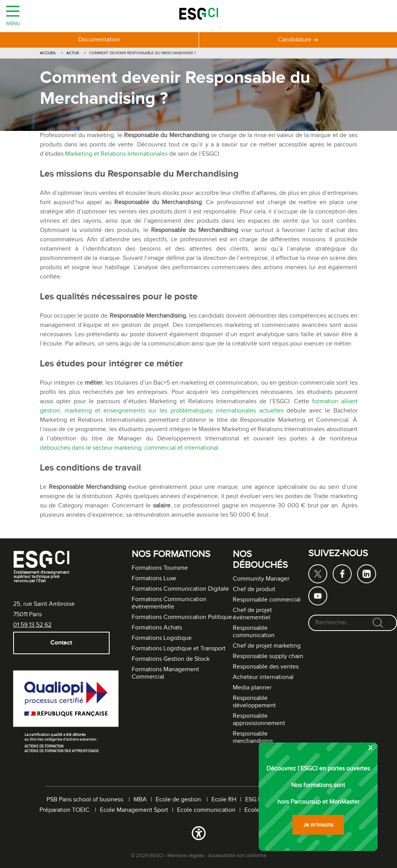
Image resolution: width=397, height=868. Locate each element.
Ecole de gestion (179, 800)
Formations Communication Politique (182, 617)
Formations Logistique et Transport (179, 649)
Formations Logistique (162, 638)
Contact (61, 643)
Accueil (48, 53)
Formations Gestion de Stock (171, 659)
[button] (198, 835)
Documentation (99, 40)
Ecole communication (206, 810)
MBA (140, 800)
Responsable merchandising (253, 737)
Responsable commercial (267, 600)
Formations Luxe (154, 578)
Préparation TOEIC (65, 810)
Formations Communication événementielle (169, 603)
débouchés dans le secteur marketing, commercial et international (129, 448)
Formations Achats (157, 628)
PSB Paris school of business (86, 800)
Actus (73, 53)
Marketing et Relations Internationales (116, 154)
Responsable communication (254, 632)
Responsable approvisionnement (259, 720)
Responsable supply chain (268, 656)
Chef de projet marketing (267, 646)
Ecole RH (224, 800)
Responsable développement (254, 702)
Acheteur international (263, 677)
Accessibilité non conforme (237, 856)
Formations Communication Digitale (180, 589)
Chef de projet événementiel (252, 614)
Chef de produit (254, 589)
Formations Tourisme (160, 568)
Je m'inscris (318, 825)
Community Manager (261, 579)
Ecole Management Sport (134, 810)
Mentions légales (186, 856)
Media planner (252, 688)
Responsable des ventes (266, 667)
